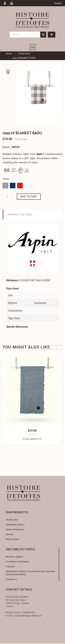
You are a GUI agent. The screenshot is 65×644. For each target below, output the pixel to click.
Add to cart (29, 197)
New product (12, 540)
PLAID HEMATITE (32, 440)
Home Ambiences (15, 530)
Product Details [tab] (20, 215)
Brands (10, 535)
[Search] (28, 35)
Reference (12, 280)
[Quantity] (8, 197)
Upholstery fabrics (15, 525)
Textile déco (12, 520)
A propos (10, 567)
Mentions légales (15, 557)
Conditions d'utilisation (18, 562)
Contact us (11, 580)
